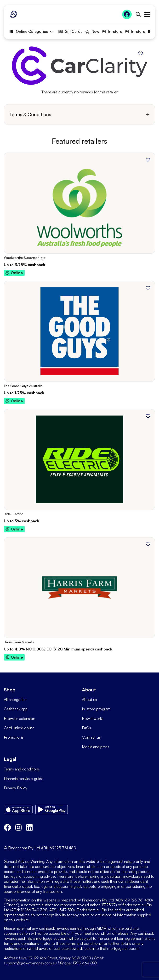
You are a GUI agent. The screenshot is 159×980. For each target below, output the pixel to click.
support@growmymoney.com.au (30, 963)
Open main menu (147, 14)
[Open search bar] (138, 14)
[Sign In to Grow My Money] (127, 14)
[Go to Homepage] (13, 14)
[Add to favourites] (141, 53)
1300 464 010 (85, 963)
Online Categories (31, 32)
